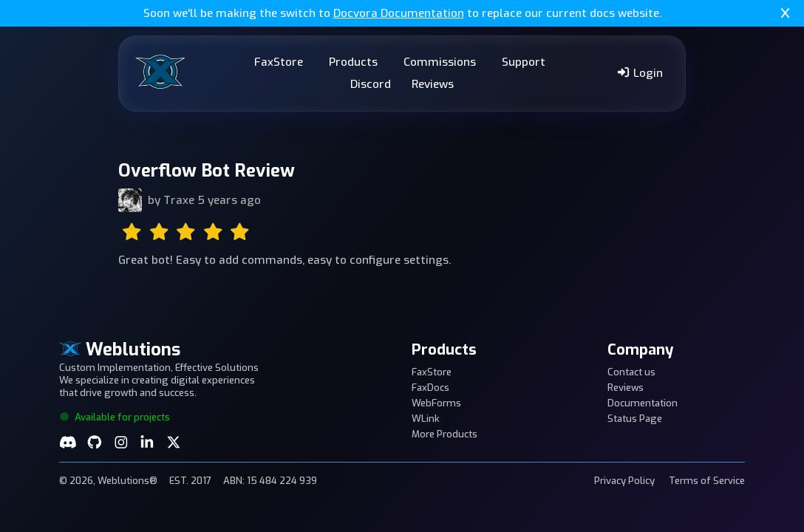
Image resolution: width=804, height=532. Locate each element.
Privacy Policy (624, 481)
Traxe (179, 200)
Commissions (440, 62)
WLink (426, 419)
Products (353, 62)
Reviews (433, 84)
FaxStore (279, 62)
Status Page (635, 419)
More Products (444, 434)
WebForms (436, 403)
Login (640, 73)
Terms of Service (707, 481)
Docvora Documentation (399, 13)
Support (524, 62)
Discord (371, 84)
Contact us (631, 372)
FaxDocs (430, 388)
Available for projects (115, 417)
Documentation (643, 403)
